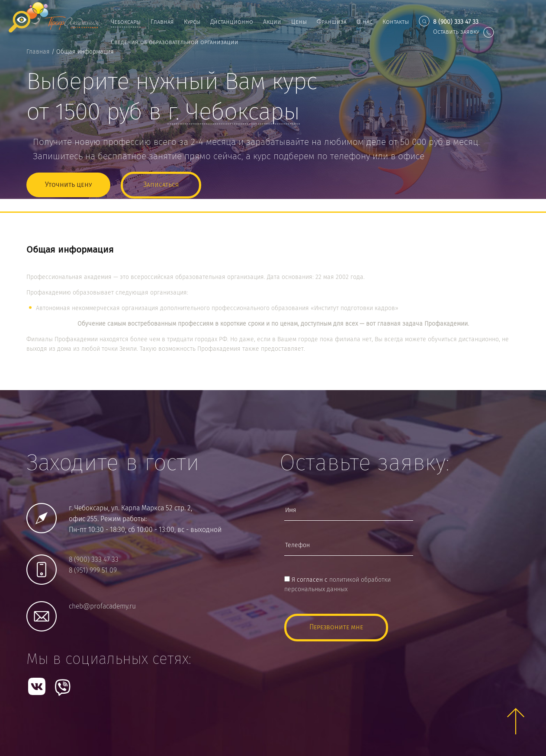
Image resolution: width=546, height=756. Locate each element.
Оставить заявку (464, 32)
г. (234, 113)
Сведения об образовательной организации (175, 42)
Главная (162, 22)
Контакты (396, 22)
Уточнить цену (68, 185)
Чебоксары (126, 22)
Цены (299, 22)
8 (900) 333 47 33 (94, 560)
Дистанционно (232, 22)
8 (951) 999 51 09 (93, 571)
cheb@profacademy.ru (102, 607)
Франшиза (332, 22)
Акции (272, 22)
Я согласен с (337, 585)
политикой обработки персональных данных (337, 585)
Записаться (161, 185)
